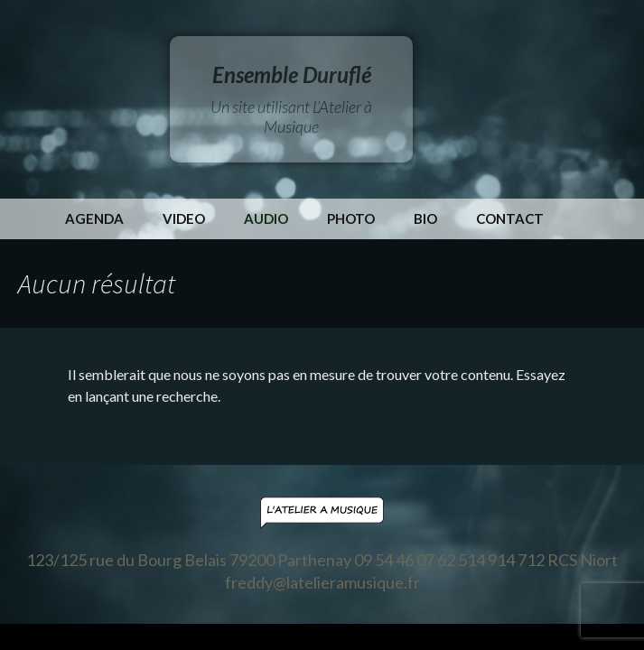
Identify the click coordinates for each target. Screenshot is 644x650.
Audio (266, 218)
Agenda (94, 218)
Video (184, 218)
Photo (351, 218)
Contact (510, 218)
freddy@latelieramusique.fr (322, 583)
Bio (425, 218)
